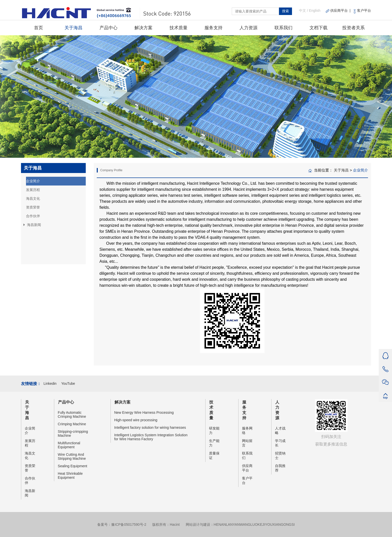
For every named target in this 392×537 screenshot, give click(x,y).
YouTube (68, 383)
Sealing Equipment (72, 466)
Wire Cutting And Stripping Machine (72, 456)
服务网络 (247, 430)
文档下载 (318, 28)
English (315, 10)
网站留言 (247, 443)
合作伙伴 (33, 216)
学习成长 (280, 443)
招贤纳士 (280, 455)
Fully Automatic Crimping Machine (72, 414)
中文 (302, 10)
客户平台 (247, 480)
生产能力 (214, 443)
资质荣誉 (33, 207)
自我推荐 (280, 468)
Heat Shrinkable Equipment (70, 475)
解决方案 (143, 28)
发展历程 (33, 190)
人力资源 (248, 28)
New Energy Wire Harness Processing (144, 412)
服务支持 (213, 28)
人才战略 (280, 430)
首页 (38, 28)
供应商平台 (247, 468)
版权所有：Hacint (166, 524)
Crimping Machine (72, 424)
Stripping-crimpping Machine (73, 433)
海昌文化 (33, 198)
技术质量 (178, 28)
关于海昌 (73, 28)
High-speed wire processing (136, 420)
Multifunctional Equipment (69, 445)
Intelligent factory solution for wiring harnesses (150, 427)
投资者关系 (353, 28)
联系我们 (283, 28)
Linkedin (50, 383)
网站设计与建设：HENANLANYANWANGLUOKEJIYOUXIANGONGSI (240, 524)
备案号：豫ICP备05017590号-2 (122, 524)
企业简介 (33, 181)
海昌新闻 (30, 493)
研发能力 (214, 430)
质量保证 (214, 455)
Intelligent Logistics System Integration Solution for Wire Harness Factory (151, 437)
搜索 (285, 11)
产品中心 (108, 28)
